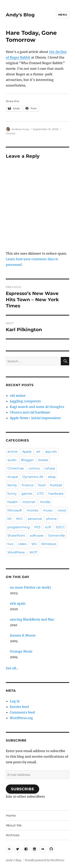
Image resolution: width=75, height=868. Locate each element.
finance (28, 485)
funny (12, 494)
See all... (12, 668)
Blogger (27, 460)
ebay (52, 477)
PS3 (37, 527)
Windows (49, 544)
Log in (15, 701)
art (38, 452)
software (37, 536)
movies (10, 133)
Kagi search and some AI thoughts (37, 407)
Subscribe (23, 789)
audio (12, 460)
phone (51, 519)
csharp (50, 468)
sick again (18, 603)
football (56, 485)
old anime (18, 396)
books (43, 460)
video (22, 544)
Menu (63, 15)
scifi (48, 527)
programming (19, 527)
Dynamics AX (33, 477)
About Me (14, 825)
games (27, 494)
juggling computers (25, 401)
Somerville (57, 536)
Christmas (16, 468)
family (12, 485)
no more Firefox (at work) (30, 587)
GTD (40, 494)
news (62, 510)
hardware (56, 494)
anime (12, 452)
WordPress (16, 552)
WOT (33, 552)
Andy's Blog (20, 15)
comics (34, 468)
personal (35, 519)
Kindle (45, 502)
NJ (9, 519)
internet (29, 502)
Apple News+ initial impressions (35, 418)
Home (11, 816)
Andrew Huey (20, 129)
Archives (13, 835)
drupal (13, 477)
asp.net (51, 452)
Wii (34, 544)
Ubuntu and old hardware (30, 412)
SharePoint (16, 536)
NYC (20, 519)
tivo (10, 544)
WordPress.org (21, 718)
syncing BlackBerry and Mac (32, 619)
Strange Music (21, 651)
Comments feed (22, 712)
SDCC (60, 527)
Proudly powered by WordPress (45, 860)
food (42, 485)
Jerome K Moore (23, 635)
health (13, 502)
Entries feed (19, 707)
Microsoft (15, 510)
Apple (27, 452)
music (48, 510)
